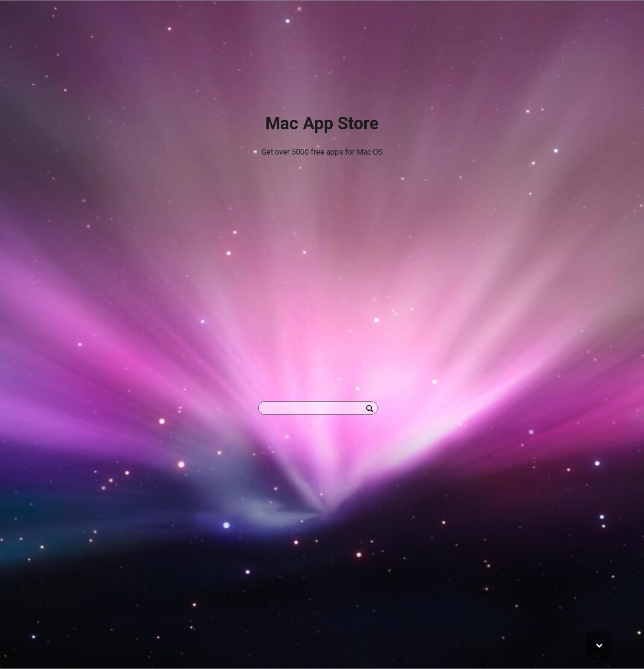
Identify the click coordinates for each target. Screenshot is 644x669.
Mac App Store (322, 124)
